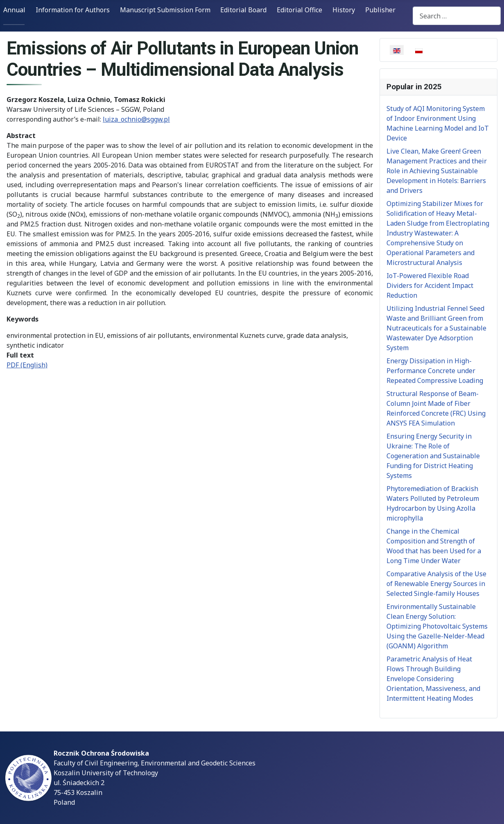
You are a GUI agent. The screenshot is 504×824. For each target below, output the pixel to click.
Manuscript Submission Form (165, 10)
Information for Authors (73, 10)
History (344, 10)
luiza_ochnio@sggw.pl (136, 119)
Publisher (380, 10)
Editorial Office (299, 10)
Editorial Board (243, 10)
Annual (14, 10)
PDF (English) (27, 365)
